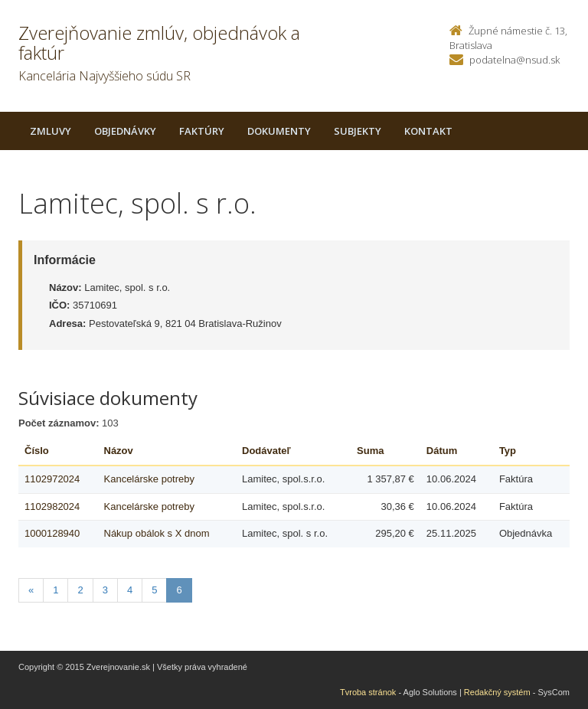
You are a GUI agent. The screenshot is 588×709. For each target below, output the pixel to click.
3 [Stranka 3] (105, 590)
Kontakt (428, 131)
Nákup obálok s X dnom (157, 533)
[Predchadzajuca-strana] (31, 591)
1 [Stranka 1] (56, 590)
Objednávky (125, 131)
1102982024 (52, 506)
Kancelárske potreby (150, 479)
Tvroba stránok (368, 692)
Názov (119, 451)
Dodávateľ (266, 451)
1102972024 (52, 479)
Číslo (37, 451)
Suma (370, 451)
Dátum (442, 451)
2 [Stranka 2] (80, 590)
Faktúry (202, 131)
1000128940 (52, 533)
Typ (508, 451)
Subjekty (358, 131)
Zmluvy (51, 131)
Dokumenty (279, 131)
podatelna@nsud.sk (514, 60)
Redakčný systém (497, 692)
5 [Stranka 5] (154, 590)
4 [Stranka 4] (130, 590)
